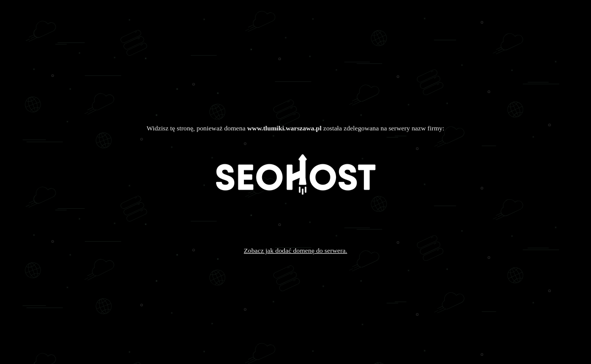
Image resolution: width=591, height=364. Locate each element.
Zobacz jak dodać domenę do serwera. (296, 251)
